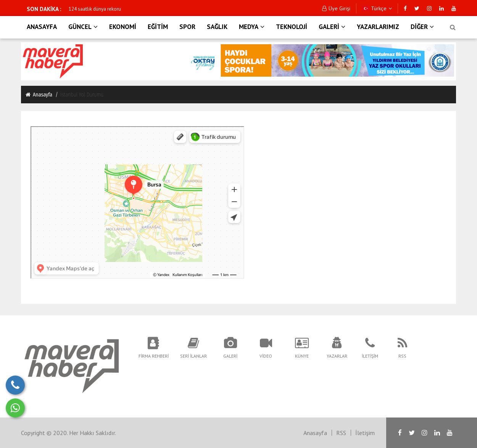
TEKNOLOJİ (292, 27)
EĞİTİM (158, 27)
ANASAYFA (42, 27)
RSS (341, 433)
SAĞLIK (217, 27)
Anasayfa (39, 95)
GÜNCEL (83, 27)
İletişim (365, 433)
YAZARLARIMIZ (378, 27)
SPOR (187, 27)
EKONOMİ (123, 27)
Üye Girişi (336, 8)
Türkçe (377, 8)
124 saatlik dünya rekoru (95, 9)
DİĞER (422, 27)
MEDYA (252, 27)
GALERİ (332, 27)
